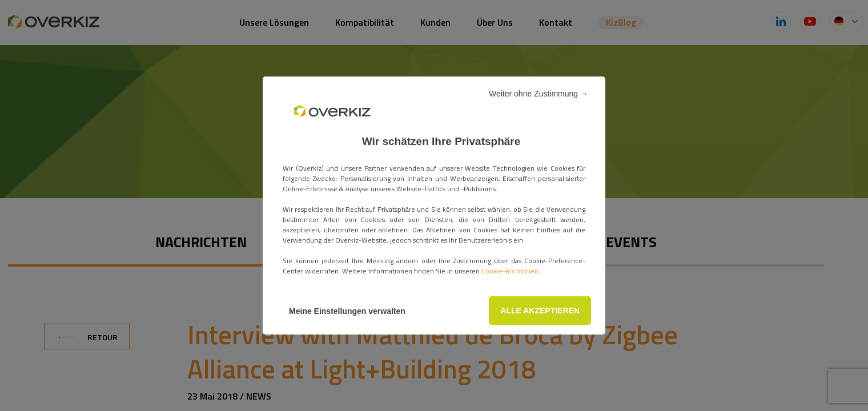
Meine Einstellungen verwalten (347, 311)
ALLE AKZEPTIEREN (540, 311)
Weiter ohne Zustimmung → (539, 94)
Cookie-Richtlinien (510, 271)
